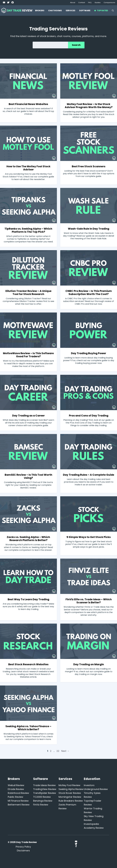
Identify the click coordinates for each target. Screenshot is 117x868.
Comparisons (109, 3)
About (73, 3)
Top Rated (101, 11)
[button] (113, 11)
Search (76, 45)
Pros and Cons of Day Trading (89, 416)
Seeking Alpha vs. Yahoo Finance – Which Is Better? (28, 728)
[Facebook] (13, 2)
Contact (82, 3)
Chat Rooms (55, 11)
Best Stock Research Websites (28, 664)
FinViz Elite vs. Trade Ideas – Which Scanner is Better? (89, 601)
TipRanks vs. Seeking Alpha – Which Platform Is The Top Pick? (28, 230)
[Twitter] (4, 2)
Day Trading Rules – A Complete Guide (89, 475)
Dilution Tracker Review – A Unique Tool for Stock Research (28, 293)
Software (85, 11)
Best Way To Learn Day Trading (28, 599)
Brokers (40, 11)
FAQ (90, 3)
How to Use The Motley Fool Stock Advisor (28, 168)
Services (70, 11)
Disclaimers (23, 851)
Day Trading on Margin (89, 664)
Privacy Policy (23, 847)
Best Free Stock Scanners (89, 166)
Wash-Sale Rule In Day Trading (89, 229)
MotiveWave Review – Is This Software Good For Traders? (28, 355)
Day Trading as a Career (28, 416)
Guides (98, 3)
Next (65, 751)
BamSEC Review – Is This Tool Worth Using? (28, 476)
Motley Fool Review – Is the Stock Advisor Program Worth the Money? (89, 106)
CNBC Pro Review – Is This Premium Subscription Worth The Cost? (89, 293)
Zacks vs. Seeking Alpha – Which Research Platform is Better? (28, 539)
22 (58, 751)
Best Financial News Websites (28, 104)
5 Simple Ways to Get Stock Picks (89, 537)
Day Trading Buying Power (89, 353)
